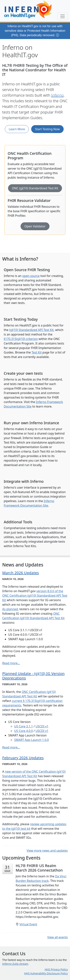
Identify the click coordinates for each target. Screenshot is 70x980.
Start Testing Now (47, 129)
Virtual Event (28, 924)
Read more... (11, 663)
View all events (57, 937)
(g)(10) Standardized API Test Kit (31, 330)
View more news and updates (47, 851)
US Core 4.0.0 (24, 731)
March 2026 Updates (21, 573)
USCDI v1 (42, 726)
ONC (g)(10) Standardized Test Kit (35, 188)
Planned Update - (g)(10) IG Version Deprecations (33, 676)
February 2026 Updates (23, 758)
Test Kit (37, 352)
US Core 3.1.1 (24, 726)
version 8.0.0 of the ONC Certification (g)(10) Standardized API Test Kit (35, 596)
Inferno (57, 95)
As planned (10, 609)
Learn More (17, 129)
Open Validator (35, 226)
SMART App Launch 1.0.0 (32, 740)
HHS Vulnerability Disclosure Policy (46, 973)
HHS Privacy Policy (56, 969)
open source (31, 276)
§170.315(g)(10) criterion (21, 339)
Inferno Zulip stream (15, 964)
